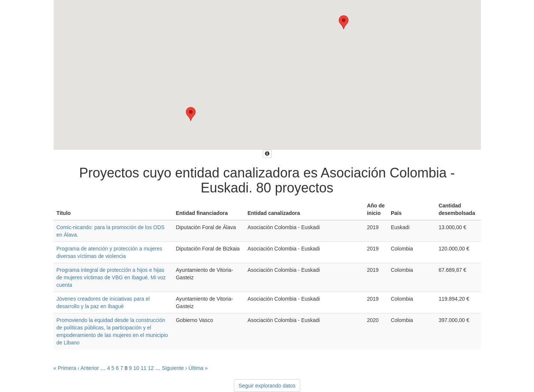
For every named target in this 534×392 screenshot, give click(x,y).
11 (144, 368)
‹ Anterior (88, 368)
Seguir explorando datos (267, 386)
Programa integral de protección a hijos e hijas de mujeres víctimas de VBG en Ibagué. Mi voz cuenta (111, 277)
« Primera (65, 368)
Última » (198, 368)
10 (136, 368)
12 (151, 368)
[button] (344, 22)
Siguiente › (174, 368)
